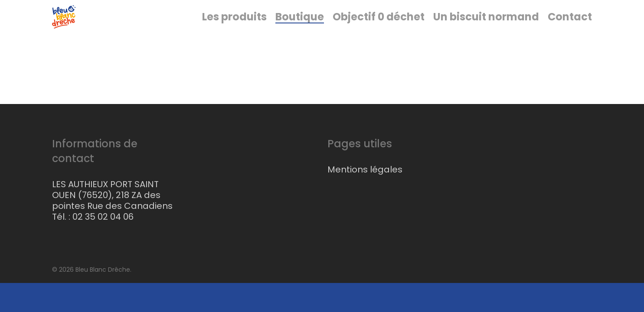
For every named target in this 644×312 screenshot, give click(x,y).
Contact (570, 35)
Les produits (234, 35)
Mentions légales (365, 169)
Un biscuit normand (486, 35)
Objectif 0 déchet (379, 35)
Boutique (300, 35)
